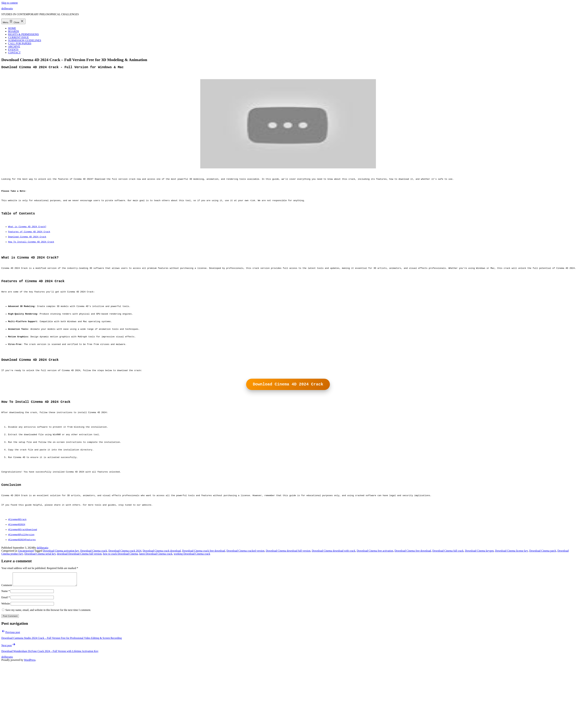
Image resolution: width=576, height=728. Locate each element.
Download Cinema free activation (375, 607)
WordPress (30, 719)
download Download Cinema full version (79, 610)
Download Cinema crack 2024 (125, 607)
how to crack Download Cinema (120, 610)
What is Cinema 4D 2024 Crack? (27, 236)
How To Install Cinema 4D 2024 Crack (31, 254)
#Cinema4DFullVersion (21, 589)
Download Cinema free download (413, 607)
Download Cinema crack (94, 607)
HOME (12, 28)
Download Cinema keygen (479, 607)
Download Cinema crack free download (204, 607)
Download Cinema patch (543, 607)
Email (6, 656)
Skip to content (10, 3)
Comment (7, 644)
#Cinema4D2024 (17, 577)
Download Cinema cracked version (245, 607)
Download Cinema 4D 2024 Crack (27, 248)
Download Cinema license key (512, 607)
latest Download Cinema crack (156, 610)
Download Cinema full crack (448, 607)
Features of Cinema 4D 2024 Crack (29, 242)
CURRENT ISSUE (18, 37)
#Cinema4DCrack (17, 571)
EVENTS (13, 50)
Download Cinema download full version (288, 607)
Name (6, 650)
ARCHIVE (14, 46)
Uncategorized (26, 607)
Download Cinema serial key (40, 610)
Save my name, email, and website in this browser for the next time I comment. (48, 669)
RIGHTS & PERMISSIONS (23, 34)
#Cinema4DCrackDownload (23, 583)
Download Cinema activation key (61, 607)
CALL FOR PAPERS (20, 43)
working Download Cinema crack (192, 610)
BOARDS (14, 31)
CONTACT (14, 53)
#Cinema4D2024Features (22, 596)
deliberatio (7, 9)
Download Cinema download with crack (334, 607)
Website (6, 663)
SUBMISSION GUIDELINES (25, 40)
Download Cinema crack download (162, 607)
